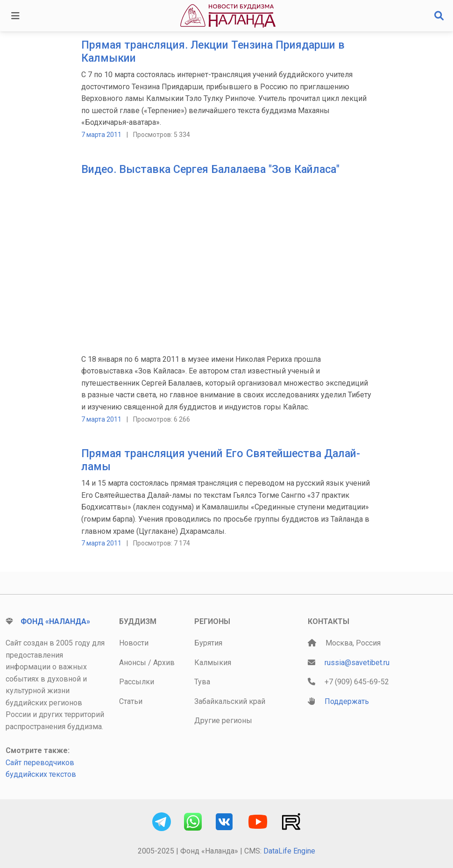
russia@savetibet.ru (357, 663)
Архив (164, 663)
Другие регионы (223, 721)
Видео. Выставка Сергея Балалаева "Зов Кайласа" (210, 169)
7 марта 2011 (101, 135)
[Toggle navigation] (15, 16)
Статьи (131, 701)
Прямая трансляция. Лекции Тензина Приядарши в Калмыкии (213, 51)
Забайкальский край (230, 701)
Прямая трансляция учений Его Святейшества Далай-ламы (221, 460)
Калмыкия (213, 663)
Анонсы (133, 663)
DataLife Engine (289, 851)
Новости (134, 643)
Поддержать (347, 701)
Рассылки (137, 682)
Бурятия (208, 643)
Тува (202, 682)
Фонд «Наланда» (55, 621)
